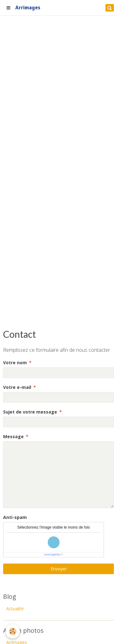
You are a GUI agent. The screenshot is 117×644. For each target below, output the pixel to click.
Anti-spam (15, 517)
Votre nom (15, 363)
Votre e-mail (17, 387)
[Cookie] (13, 631)
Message (13, 436)
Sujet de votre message (30, 412)
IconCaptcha (52, 554)
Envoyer (59, 569)
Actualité (15, 609)
